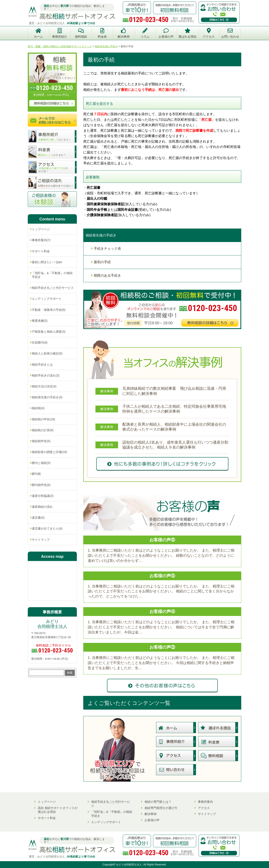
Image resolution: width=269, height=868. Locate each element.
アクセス (204, 808)
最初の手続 (102, 262)
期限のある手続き (107, 275)
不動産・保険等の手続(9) (49, 310)
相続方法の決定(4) (44, 386)
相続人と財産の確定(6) (47, 353)
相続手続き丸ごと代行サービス (53, 288)
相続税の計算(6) (43, 430)
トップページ (41, 229)
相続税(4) (38, 408)
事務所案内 (205, 802)
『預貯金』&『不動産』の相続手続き (52, 275)
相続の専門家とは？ (158, 802)
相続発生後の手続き (101, 235)
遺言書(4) (38, 518)
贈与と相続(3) (41, 463)
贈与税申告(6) (41, 485)
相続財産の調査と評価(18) (49, 452)
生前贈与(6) (40, 342)
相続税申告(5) (41, 441)
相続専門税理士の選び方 (161, 808)
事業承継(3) (40, 321)
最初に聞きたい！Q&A (47, 262)
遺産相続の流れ (42, 507)
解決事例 (151, 814)
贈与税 (36, 474)
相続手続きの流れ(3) (46, 375)
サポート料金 (41, 251)
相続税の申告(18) (43, 419)
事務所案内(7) (41, 240)
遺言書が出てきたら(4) (47, 528)
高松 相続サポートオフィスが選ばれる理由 (58, 810)
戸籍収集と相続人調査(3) (49, 332)
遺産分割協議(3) (43, 496)
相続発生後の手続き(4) (47, 397)
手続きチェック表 (107, 249)
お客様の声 (152, 820)
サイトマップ (41, 540)
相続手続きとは (42, 365)
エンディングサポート (47, 299)
